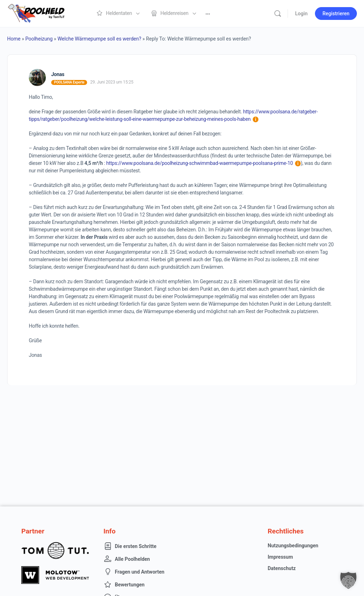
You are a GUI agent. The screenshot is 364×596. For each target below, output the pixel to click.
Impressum (280, 557)
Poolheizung (39, 39)
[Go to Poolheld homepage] (43, 13)
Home (14, 39)
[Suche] (278, 14)
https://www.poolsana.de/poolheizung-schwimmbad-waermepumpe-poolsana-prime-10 (204, 163)
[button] (348, 580)
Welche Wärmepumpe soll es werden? (100, 39)
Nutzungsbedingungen (293, 546)
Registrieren (336, 14)
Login (301, 14)
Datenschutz (282, 568)
